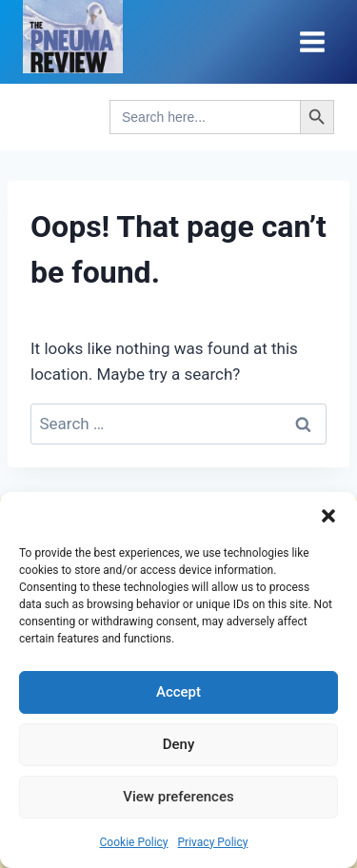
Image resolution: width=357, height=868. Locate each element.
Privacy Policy (213, 842)
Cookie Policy (134, 842)
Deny (179, 744)
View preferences (178, 797)
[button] (328, 516)
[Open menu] (312, 41)
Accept (178, 692)
